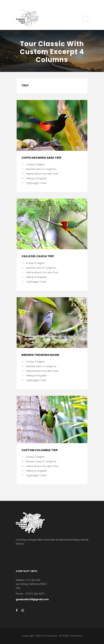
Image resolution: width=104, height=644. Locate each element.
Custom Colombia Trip (40, 450)
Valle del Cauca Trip (38, 256)
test (25, 85)
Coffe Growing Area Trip (41, 158)
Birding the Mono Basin (40, 355)
